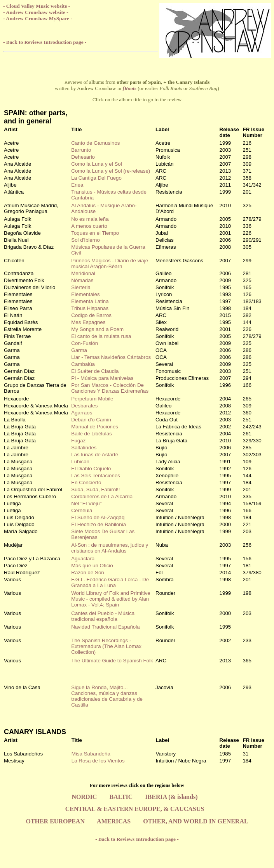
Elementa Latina (90, 301)
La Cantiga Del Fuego (96, 178)
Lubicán (80, 462)
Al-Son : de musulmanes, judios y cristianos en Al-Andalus (110, 548)
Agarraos (82, 413)
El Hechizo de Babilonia (99, 524)
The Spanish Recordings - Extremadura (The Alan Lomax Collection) (106, 646)
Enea (77, 185)
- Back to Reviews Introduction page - (45, 42)
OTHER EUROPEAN (55, 821)
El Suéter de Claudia (95, 371)
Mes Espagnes (88, 322)
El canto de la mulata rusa (101, 336)
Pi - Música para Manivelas (102, 378)
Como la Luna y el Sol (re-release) (111, 171)
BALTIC (121, 797)
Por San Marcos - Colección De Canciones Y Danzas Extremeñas (110, 388)
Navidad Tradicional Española (105, 627)
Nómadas (82, 280)
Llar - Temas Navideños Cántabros (111, 357)
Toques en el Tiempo (95, 233)
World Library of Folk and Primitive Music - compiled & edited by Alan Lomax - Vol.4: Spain (111, 599)
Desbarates (84, 406)
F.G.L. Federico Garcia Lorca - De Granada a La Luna (110, 582)
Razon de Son (87, 573)
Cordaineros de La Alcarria (102, 496)
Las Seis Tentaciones (96, 476)
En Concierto (86, 483)
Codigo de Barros (91, 315)
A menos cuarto (89, 226)
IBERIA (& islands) (171, 797)
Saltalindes (84, 448)
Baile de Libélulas (91, 434)
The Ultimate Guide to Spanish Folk (112, 661)
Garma (79, 350)
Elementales (85, 294)
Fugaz (78, 441)
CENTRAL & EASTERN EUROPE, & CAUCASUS (135, 809)
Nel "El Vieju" (86, 503)
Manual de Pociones (95, 427)
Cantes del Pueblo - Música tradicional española (103, 616)
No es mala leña (90, 219)
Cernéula (82, 510)
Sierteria (81, 287)
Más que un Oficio (92, 566)
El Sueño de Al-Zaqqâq (98, 517)
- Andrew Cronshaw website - (36, 12)
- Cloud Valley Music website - (37, 6)
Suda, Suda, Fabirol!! (95, 489)
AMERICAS (114, 821)
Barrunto (81, 150)
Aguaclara (83, 559)
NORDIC (85, 797)
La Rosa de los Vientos (98, 761)
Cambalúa (83, 364)
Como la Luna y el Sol (96, 164)
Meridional (83, 273)
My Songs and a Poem (97, 329)
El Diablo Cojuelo (91, 469)
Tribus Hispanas (90, 308)
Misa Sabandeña (91, 754)
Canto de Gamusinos (95, 143)
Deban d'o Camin (91, 420)
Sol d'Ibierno (86, 240)
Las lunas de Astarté (95, 455)
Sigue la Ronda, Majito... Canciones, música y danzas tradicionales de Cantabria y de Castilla (107, 696)
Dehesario (83, 157)
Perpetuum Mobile (92, 399)
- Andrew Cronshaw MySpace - (38, 18)
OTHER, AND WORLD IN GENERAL (195, 821)
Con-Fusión (85, 343)
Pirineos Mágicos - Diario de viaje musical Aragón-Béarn (110, 263)
